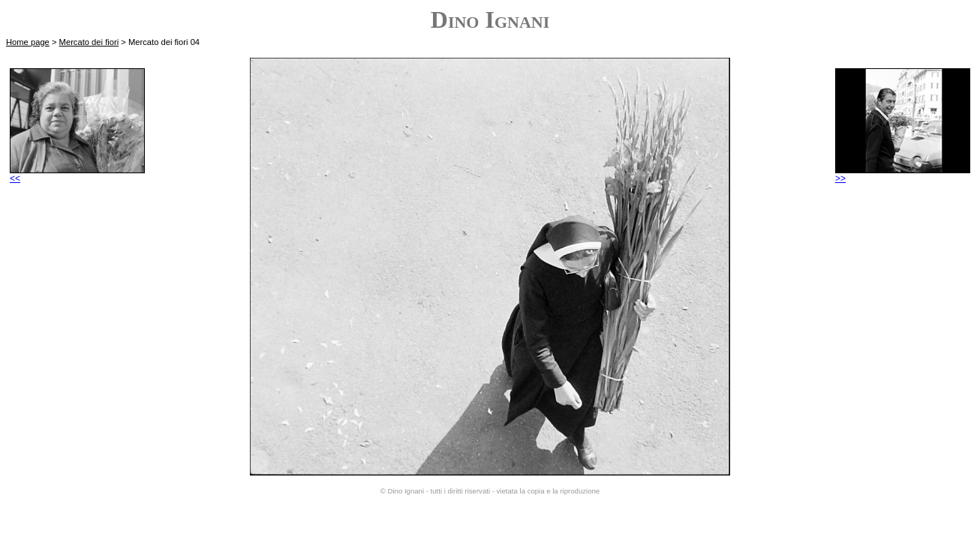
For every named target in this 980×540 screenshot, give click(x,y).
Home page (28, 42)
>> (903, 174)
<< (77, 174)
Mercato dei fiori (89, 42)
